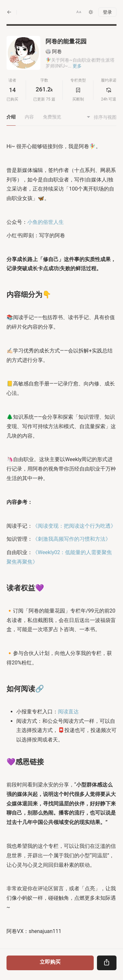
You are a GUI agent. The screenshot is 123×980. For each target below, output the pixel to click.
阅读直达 (68, 712)
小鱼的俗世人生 (46, 222)
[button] (79, 12)
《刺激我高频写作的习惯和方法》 (72, 539)
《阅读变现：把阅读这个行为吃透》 (74, 526)
